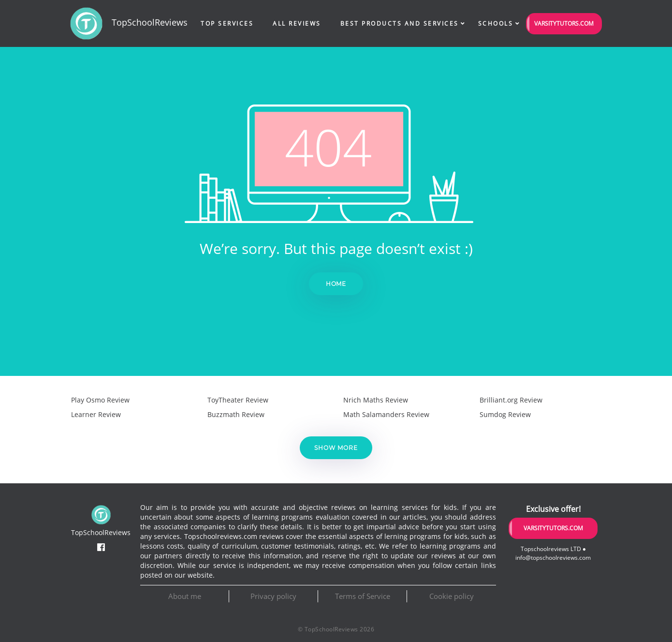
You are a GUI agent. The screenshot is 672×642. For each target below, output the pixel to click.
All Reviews (297, 23)
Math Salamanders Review (386, 414)
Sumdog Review (505, 414)
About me (185, 596)
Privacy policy (273, 596)
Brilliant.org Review (511, 400)
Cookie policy (452, 596)
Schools (496, 23)
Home (336, 284)
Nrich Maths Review (376, 400)
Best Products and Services (400, 23)
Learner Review (96, 414)
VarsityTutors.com (564, 23)
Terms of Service (363, 596)
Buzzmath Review (236, 414)
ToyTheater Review (238, 400)
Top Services (227, 23)
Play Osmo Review (100, 400)
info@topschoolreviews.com (553, 558)
